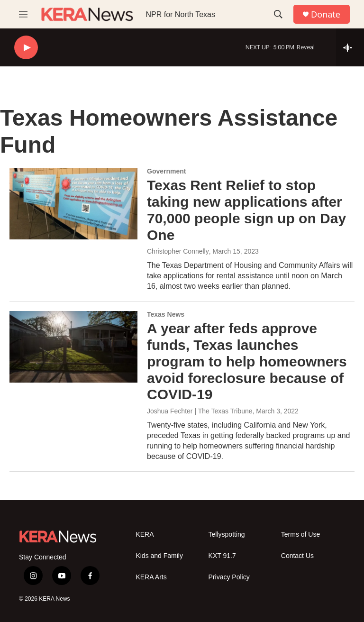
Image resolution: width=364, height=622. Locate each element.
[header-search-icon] (278, 14)
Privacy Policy (229, 577)
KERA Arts (151, 577)
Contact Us (297, 556)
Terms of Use (300, 535)
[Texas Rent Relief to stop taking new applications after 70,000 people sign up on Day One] (73, 203)
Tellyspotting (227, 535)
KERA (145, 535)
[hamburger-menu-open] (23, 14)
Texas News (166, 314)
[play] (26, 48)
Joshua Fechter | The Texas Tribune (200, 411)
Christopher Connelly (178, 251)
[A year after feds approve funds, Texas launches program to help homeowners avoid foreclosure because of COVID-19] (73, 347)
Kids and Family (159, 556)
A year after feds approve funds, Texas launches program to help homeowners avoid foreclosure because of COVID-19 (247, 361)
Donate (326, 14)
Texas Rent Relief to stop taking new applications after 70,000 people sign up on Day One (246, 210)
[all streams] (350, 47)
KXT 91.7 (222, 556)
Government (166, 171)
